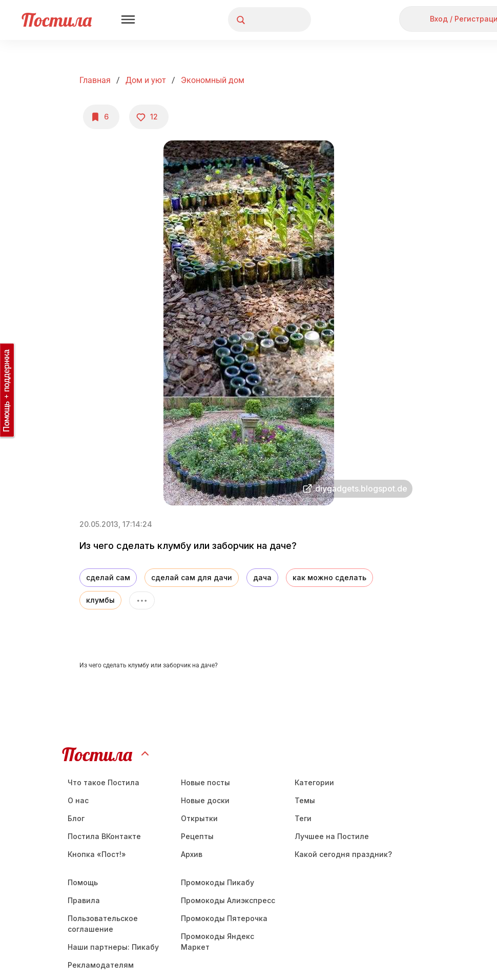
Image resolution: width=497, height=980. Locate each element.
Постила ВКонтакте (104, 836)
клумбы (100, 600)
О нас (78, 800)
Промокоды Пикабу (218, 882)
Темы (305, 800)
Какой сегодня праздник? (343, 854)
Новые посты (205, 782)
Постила (57, 20)
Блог (76, 818)
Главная (95, 80)
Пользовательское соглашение (103, 924)
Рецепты (197, 836)
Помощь (83, 882)
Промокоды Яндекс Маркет (218, 942)
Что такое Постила (103, 782)
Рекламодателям (101, 965)
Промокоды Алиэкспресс (228, 900)
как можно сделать (329, 577)
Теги (303, 818)
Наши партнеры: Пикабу (113, 947)
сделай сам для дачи (192, 577)
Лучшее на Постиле (332, 836)
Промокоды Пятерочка (224, 918)
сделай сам (108, 577)
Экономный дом (213, 80)
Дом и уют (146, 80)
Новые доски (205, 800)
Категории (314, 782)
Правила (84, 900)
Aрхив (192, 854)
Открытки (199, 818)
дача (262, 577)
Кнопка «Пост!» (97, 854)
